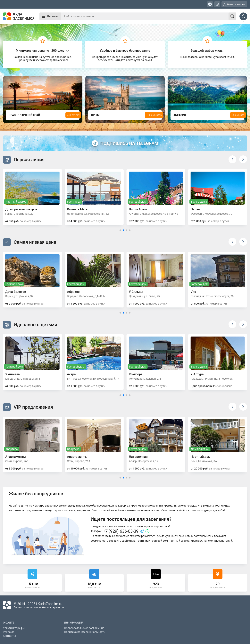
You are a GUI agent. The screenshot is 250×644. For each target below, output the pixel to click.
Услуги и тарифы (14, 628)
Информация (74, 623)
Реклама (9, 632)
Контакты (9, 636)
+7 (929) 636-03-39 (121, 531)
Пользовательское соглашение (84, 628)
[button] (232, 159)
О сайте (9, 623)
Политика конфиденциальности (85, 632)
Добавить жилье (234, 4)
